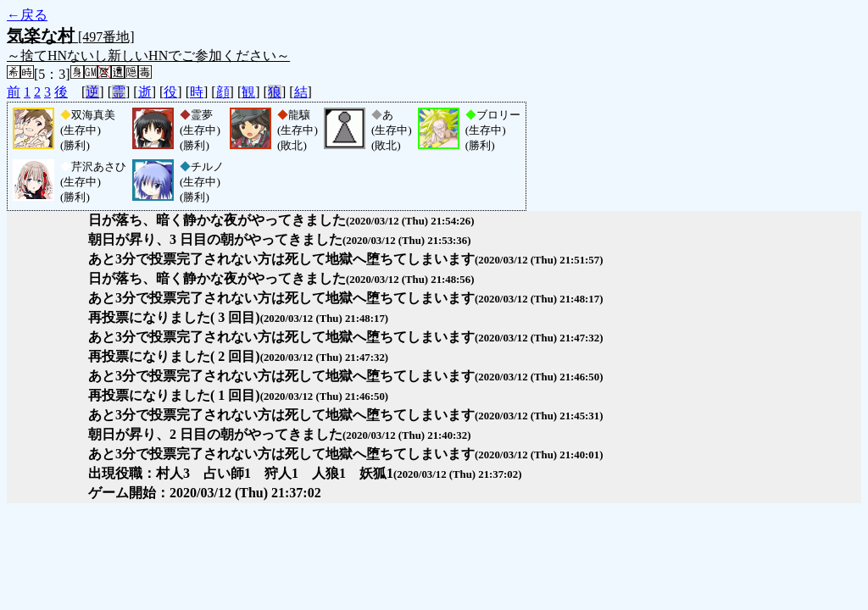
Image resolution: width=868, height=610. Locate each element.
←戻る (27, 15)
